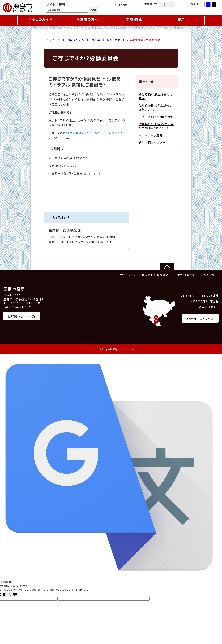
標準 (161, 5)
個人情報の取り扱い (155, 275)
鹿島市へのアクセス (200, 319)
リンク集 (210, 275)
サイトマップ (128, 275)
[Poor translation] (13, 595)
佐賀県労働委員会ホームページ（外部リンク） (94, 133)
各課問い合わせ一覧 (22, 317)
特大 (173, 5)
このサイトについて (186, 275)
